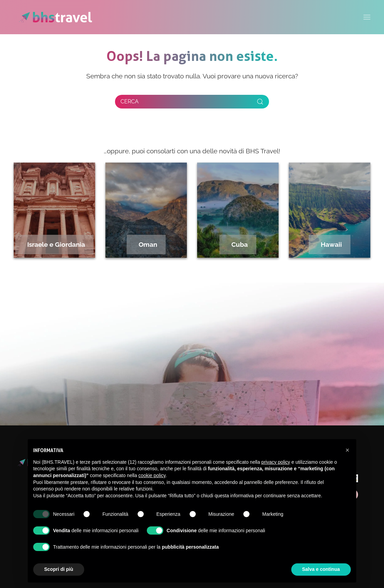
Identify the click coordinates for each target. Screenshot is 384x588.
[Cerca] (192, 102)
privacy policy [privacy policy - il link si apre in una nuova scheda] (276, 462)
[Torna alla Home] (56, 17)
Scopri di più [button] (59, 569)
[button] (347, 450)
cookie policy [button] (152, 475)
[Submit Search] (260, 102)
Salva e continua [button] (321, 569)
